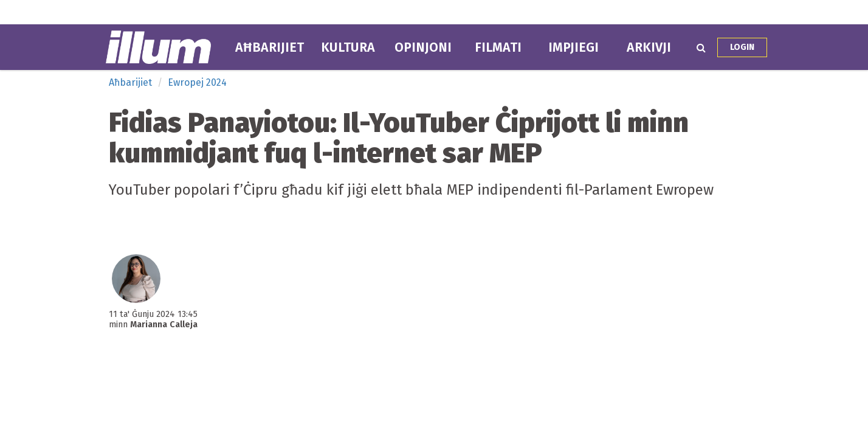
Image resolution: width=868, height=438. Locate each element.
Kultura (348, 47)
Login (742, 47)
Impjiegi (573, 47)
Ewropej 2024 (197, 82)
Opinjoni (423, 47)
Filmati (498, 47)
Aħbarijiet (270, 47)
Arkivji (649, 47)
